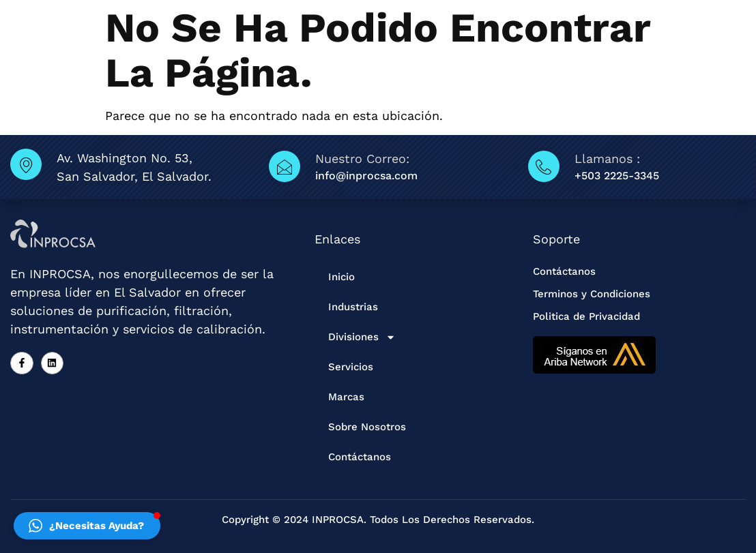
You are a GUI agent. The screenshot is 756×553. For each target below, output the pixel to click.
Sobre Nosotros (367, 427)
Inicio (341, 277)
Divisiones (362, 337)
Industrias (353, 307)
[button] (87, 526)
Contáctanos (360, 457)
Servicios (351, 367)
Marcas (346, 397)
